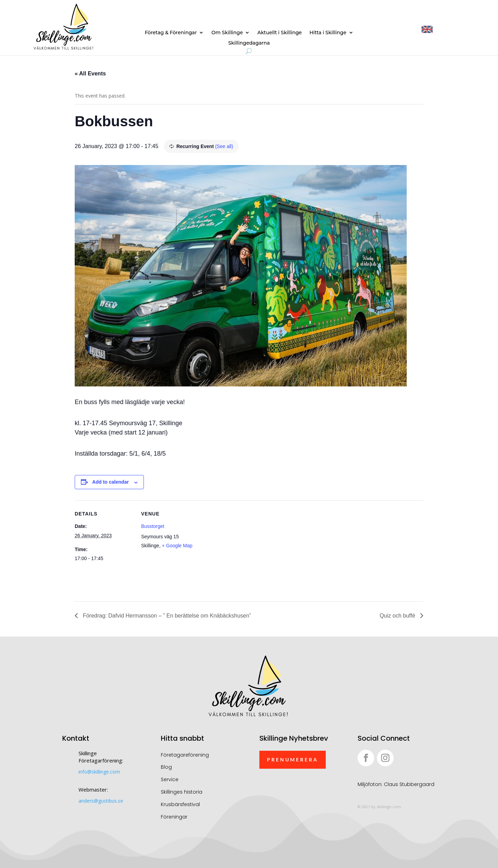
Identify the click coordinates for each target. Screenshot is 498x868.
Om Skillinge (227, 33)
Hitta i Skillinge (328, 33)
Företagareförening (185, 755)
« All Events (90, 74)
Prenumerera (293, 760)
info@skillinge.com (99, 772)
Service (170, 779)
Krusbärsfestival (180, 804)
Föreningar (174, 817)
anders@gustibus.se (101, 801)
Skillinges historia (182, 792)
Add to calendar (111, 482)
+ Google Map (177, 546)
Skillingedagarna (249, 43)
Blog (166, 767)
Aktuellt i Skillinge (279, 33)
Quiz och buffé (398, 616)
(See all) (224, 146)
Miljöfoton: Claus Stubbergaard (396, 784)
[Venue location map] (244, 548)
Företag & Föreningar (171, 33)
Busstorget (153, 526)
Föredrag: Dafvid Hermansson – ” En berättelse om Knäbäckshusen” (166, 616)
